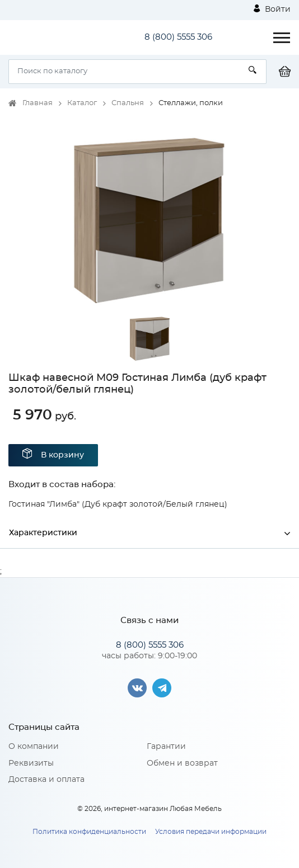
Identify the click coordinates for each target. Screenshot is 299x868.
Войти (272, 9)
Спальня (128, 103)
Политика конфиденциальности (89, 832)
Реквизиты (31, 763)
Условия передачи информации (211, 832)
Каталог (82, 103)
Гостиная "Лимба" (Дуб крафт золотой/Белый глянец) (118, 504)
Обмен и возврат (182, 763)
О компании (34, 747)
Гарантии (166, 747)
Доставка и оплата (46, 780)
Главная (38, 103)
